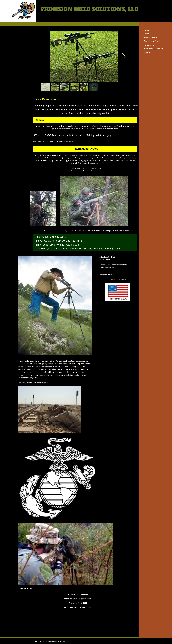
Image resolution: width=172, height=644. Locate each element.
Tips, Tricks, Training (154, 49)
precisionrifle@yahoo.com (65, 245)
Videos (147, 52)
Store (146, 34)
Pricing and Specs (152, 41)
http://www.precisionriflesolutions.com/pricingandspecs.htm (54, 141)
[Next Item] (124, 57)
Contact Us (149, 45)
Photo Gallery (150, 37)
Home (147, 30)
